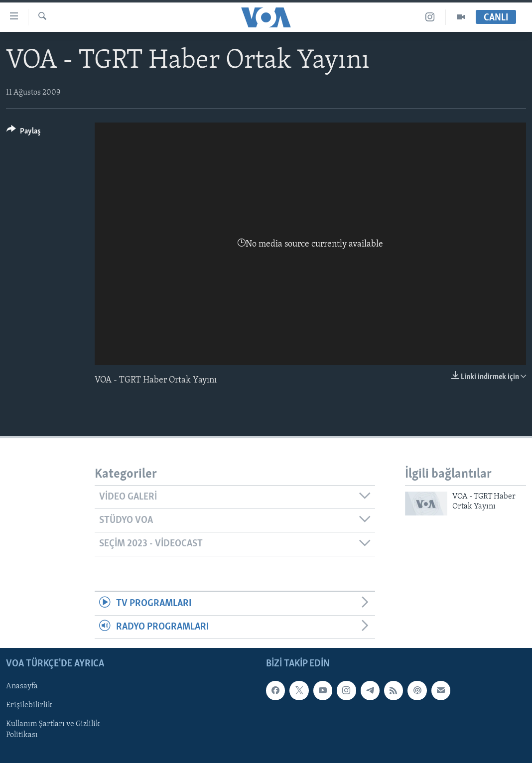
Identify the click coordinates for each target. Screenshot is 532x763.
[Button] (24, 133)
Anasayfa (22, 687)
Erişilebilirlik (29, 706)
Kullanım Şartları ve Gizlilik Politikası (53, 730)
